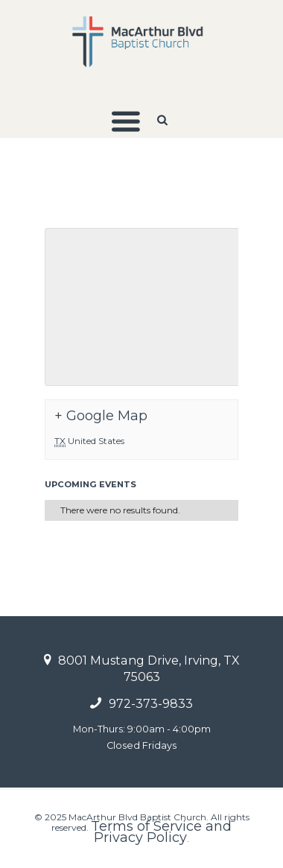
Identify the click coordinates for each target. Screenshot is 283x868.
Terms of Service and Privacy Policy (161, 831)
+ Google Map (101, 416)
